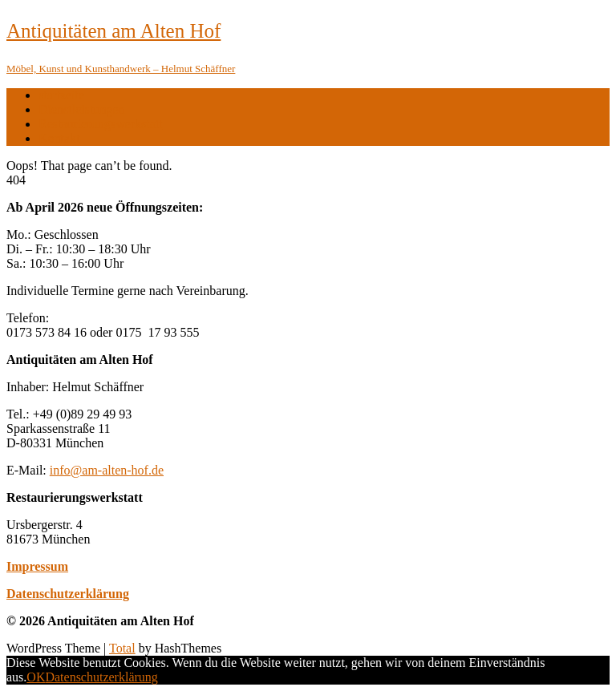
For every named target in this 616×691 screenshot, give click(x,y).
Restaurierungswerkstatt (101, 124)
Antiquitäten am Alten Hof (113, 31)
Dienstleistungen (82, 109)
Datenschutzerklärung (68, 594)
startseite (61, 95)
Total (122, 648)
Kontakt (59, 138)
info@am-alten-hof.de (107, 470)
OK (36, 677)
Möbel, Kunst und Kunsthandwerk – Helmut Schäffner (121, 69)
